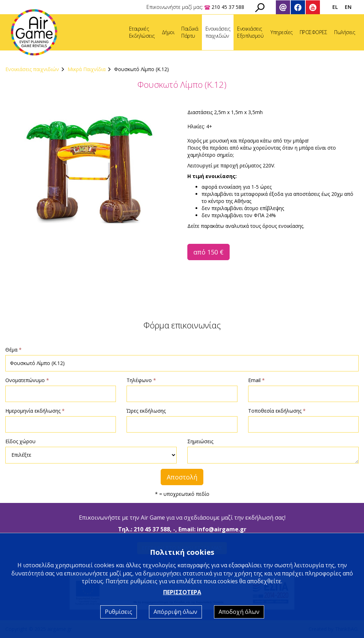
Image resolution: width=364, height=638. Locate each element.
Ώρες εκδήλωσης (146, 411)
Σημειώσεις (200, 441)
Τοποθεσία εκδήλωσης (277, 411)
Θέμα (14, 350)
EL (335, 7)
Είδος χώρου (20, 441)
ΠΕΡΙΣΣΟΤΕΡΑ (182, 592)
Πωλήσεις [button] (344, 32)
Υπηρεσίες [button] (282, 32)
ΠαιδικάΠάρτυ (190, 32)
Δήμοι (168, 32)
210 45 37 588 (152, 529)
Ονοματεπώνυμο (27, 380)
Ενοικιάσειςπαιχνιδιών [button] (218, 32)
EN (348, 7)
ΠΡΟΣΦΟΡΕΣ (314, 32)
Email (256, 380)
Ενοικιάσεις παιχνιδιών (32, 69)
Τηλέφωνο (141, 380)
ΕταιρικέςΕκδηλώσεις (142, 32)
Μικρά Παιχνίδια (87, 69)
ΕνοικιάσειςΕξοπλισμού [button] (250, 32)
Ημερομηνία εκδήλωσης (35, 411)
